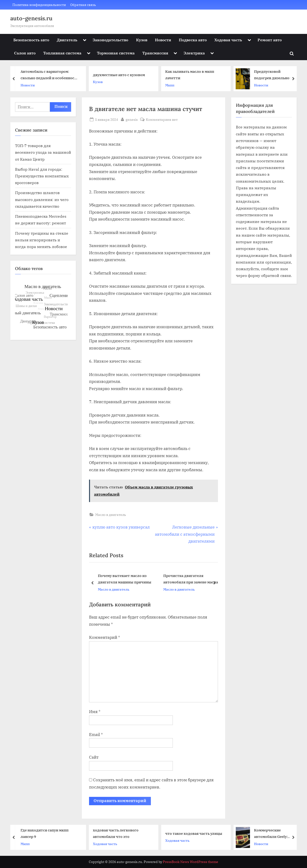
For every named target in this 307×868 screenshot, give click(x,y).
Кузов (142, 40)
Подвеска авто (193, 40)
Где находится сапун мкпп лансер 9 (46, 833)
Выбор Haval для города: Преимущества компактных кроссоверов (42, 176)
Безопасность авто (31, 40)
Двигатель (67, 40)
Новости (163, 40)
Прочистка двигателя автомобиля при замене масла (191, 579)
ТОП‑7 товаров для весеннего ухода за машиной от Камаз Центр (43, 152)
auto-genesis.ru (31, 18)
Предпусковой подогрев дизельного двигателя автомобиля (277, 75)
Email (96, 735)
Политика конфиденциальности (39, 5)
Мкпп (171, 85)
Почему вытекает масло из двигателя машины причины (125, 579)
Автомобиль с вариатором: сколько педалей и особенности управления (51, 75)
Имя (95, 712)
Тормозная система (116, 53)
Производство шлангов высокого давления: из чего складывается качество (42, 199)
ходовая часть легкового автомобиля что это (118, 833)
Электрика (194, 53)
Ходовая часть (228, 40)
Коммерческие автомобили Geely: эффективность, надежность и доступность (273, 834)
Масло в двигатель (111, 515)
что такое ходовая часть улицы (196, 833)
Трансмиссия (155, 53)
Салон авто (25, 53)
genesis (132, 119)
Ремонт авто (270, 40)
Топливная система (62, 53)
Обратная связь (83, 5)
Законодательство (110, 40)
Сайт (94, 757)
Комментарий (105, 637)
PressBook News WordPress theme (191, 862)
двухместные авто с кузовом (121, 75)
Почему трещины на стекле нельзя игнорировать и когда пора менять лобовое (42, 240)
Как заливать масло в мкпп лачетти (191, 75)
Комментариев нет (162, 119)
